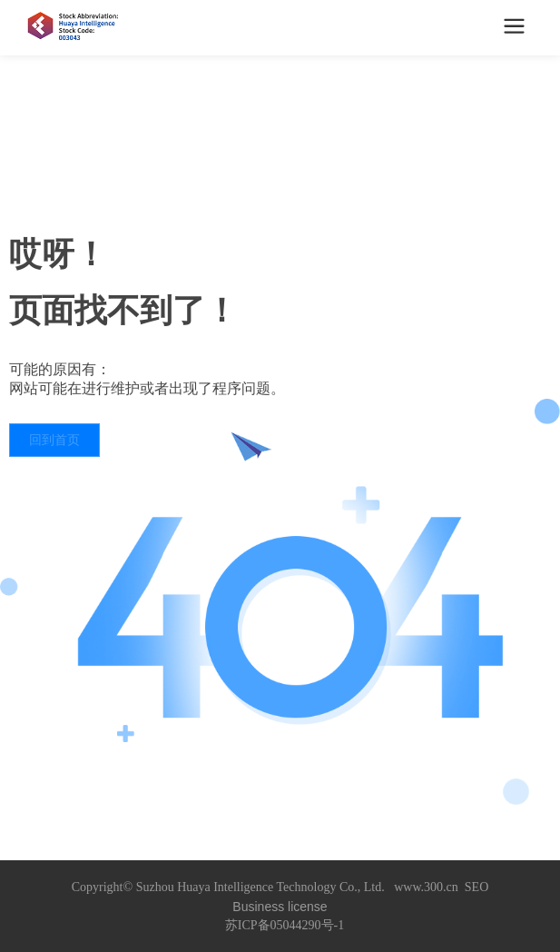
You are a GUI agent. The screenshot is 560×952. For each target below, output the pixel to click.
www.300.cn (426, 887)
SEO (476, 887)
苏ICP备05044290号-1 (285, 925)
